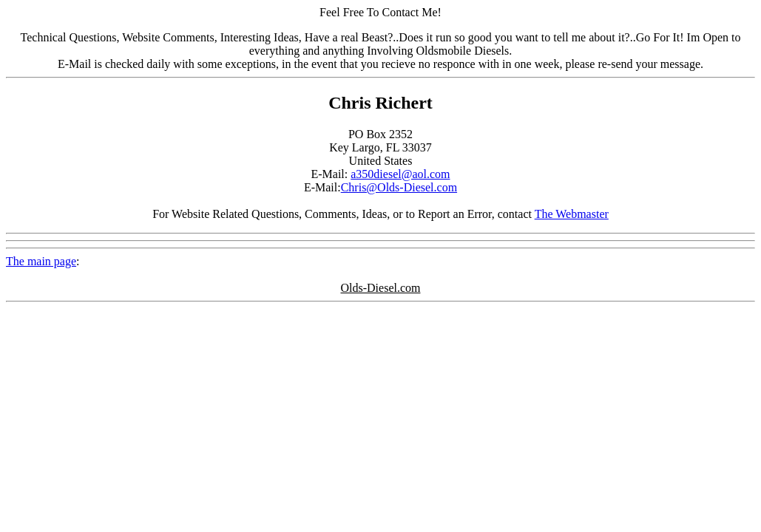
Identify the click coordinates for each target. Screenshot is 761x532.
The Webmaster (572, 214)
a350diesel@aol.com (400, 174)
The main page (41, 261)
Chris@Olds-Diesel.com (399, 187)
